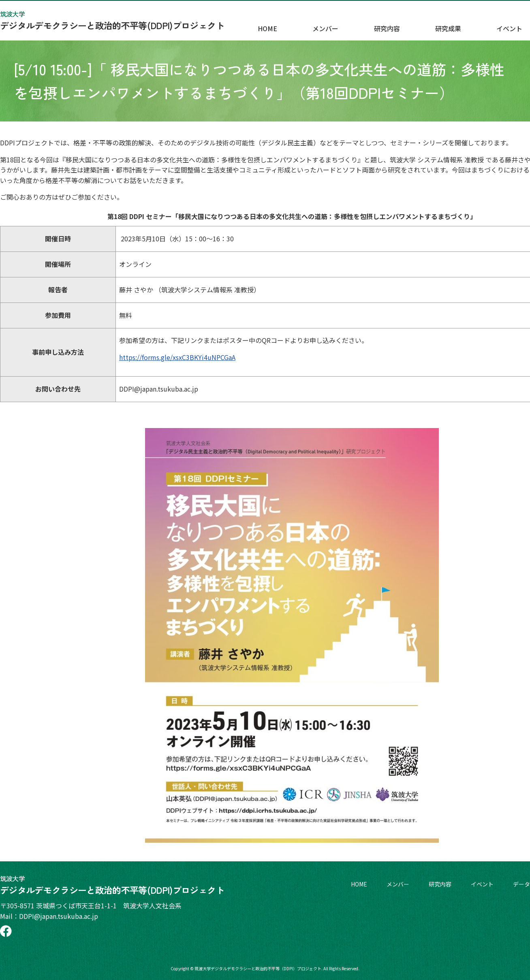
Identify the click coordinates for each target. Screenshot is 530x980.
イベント (482, 884)
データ (521, 884)
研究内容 (441, 25)
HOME (353, 25)
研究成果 (486, 25)
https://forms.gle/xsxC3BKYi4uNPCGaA (177, 357)
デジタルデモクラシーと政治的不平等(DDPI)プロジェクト (112, 20)
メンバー (395, 25)
